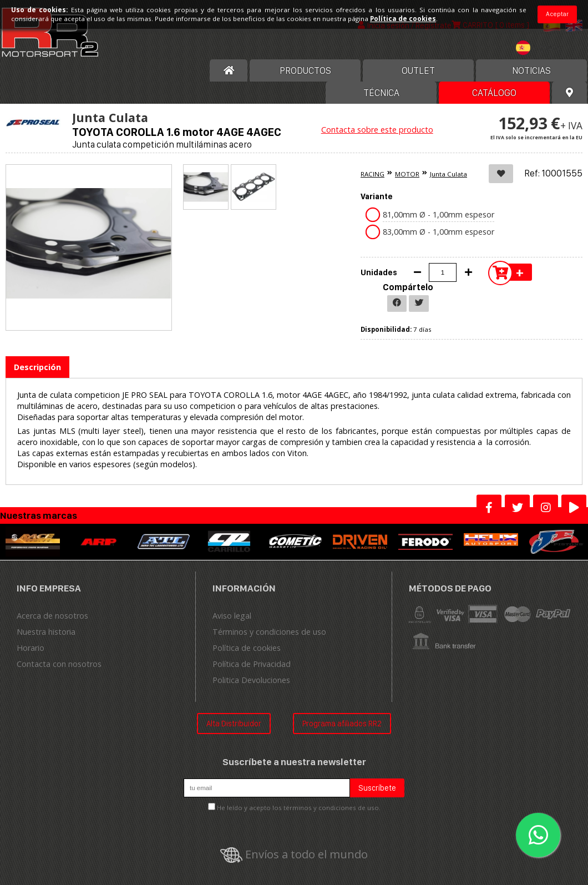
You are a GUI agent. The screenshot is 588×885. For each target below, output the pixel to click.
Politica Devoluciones (251, 680)
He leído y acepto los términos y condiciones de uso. (299, 808)
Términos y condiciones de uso (269, 632)
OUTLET (418, 70)
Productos (305, 70)
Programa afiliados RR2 (342, 723)
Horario (31, 648)
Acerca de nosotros (52, 616)
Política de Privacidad (252, 664)
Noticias (531, 70)
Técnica (381, 93)
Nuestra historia (46, 632)
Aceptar (557, 14)
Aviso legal (232, 616)
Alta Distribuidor (234, 723)
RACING (372, 174)
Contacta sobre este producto (377, 130)
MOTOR (407, 174)
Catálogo (494, 93)
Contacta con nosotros (59, 664)
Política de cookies (247, 648)
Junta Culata (448, 174)
